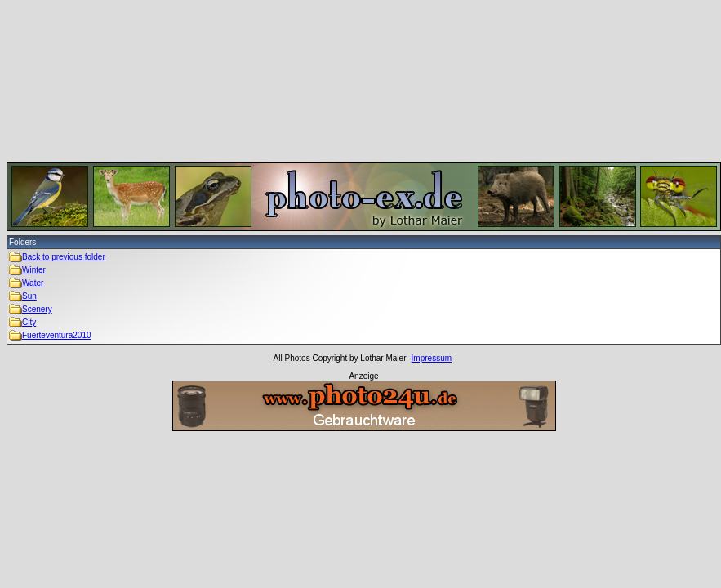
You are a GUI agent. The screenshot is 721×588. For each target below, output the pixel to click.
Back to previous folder (64, 257)
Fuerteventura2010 (57, 335)
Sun (29, 296)
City (29, 322)
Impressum (432, 358)
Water (33, 283)
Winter (34, 270)
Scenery (37, 309)
